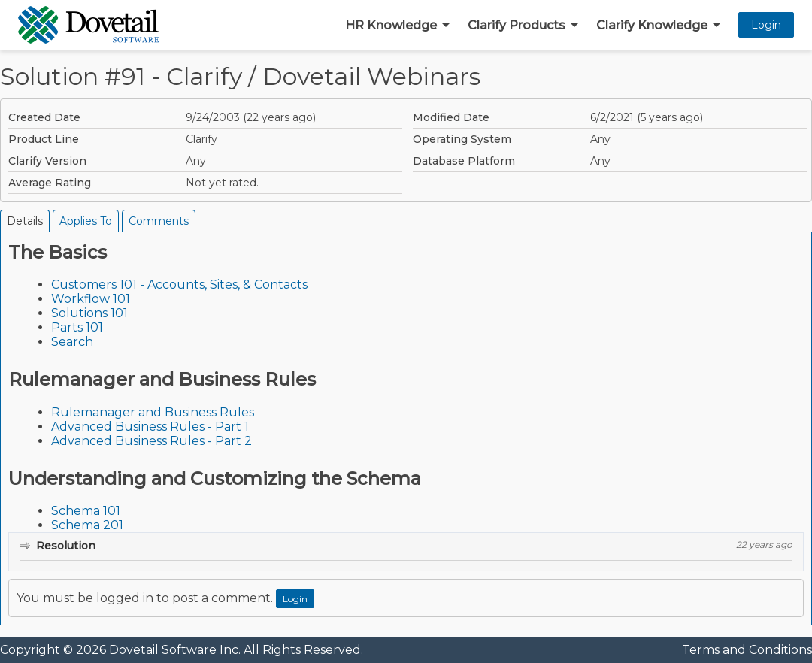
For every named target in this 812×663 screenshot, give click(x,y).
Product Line (44, 139)
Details (25, 221)
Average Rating (50, 183)
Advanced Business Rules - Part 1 (150, 427)
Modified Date (451, 117)
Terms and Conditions (747, 650)
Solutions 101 (89, 313)
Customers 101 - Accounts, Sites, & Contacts (179, 285)
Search (72, 342)
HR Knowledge (391, 25)
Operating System (462, 139)
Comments (159, 221)
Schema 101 (86, 511)
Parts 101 (77, 327)
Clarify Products (517, 25)
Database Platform (464, 161)
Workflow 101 (91, 299)
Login (766, 25)
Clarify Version (47, 161)
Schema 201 (87, 525)
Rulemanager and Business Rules (153, 412)
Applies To (86, 221)
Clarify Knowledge (652, 25)
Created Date (44, 117)
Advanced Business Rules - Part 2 (151, 441)
